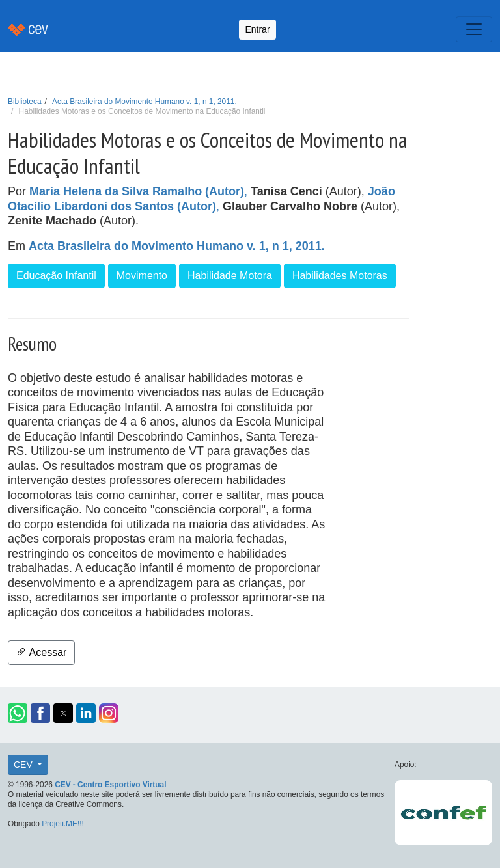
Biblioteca (25, 102)
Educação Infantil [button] (56, 276)
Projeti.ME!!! (63, 824)
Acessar (41, 652)
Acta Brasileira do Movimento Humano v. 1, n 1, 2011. (145, 102)
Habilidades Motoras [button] (340, 276)
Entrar (257, 29)
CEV (24, 765)
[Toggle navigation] (474, 29)
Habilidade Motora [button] (230, 276)
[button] (18, 713)
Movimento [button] (142, 276)
